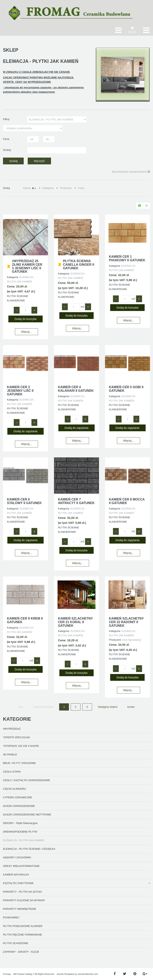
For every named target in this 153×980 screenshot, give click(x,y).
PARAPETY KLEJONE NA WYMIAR (24, 900)
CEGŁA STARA (12, 772)
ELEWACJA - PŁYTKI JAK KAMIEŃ (24, 840)
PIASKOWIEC (11, 917)
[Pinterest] (135, 974)
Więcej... (26, 332)
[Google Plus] (145, 974)
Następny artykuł (108, 707)
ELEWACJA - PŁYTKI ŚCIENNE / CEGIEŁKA (29, 849)
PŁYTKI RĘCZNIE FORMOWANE (23, 935)
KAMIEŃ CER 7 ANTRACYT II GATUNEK (76, 501)
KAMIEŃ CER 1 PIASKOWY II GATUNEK (127, 258)
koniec (131, 707)
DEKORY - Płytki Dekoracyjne (20, 823)
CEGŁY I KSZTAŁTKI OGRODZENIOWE (26, 780)
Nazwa (27, 188)
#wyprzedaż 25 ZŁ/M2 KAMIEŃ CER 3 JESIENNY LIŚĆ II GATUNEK (27, 266)
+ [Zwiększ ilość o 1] (34, 310)
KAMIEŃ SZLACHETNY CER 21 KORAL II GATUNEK (75, 622)
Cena (81, 188)
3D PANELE (10, 754)
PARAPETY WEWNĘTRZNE (20, 909)
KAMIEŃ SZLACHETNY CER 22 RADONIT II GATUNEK (126, 622)
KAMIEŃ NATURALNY (16, 875)
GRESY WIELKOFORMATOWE (21, 866)
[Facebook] (114, 974)
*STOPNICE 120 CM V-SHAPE (21, 746)
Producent (66, 188)
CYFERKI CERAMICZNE (18, 797)
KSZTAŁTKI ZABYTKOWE (18, 883)
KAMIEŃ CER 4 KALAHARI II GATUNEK (76, 389)
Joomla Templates (65, 974)
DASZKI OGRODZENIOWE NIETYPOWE (27, 815)
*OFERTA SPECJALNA (16, 737)
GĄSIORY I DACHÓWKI (17, 857)
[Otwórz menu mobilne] (146, 30)
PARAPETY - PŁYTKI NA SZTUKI (22, 892)
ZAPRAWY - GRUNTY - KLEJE (21, 952)
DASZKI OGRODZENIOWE (19, 806)
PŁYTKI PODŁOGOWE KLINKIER (23, 926)
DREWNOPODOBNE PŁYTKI (20, 832)
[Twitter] (125, 974)
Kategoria (48, 188)
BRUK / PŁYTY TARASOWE (19, 763)
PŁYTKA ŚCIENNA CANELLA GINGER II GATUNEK (79, 264)
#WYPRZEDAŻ (12, 729)
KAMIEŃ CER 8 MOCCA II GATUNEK (127, 501)
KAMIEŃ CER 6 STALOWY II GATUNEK (24, 501)
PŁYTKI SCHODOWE (16, 943)
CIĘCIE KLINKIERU (15, 789)
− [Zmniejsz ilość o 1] (17, 310)
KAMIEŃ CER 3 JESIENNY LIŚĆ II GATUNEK (20, 391)
